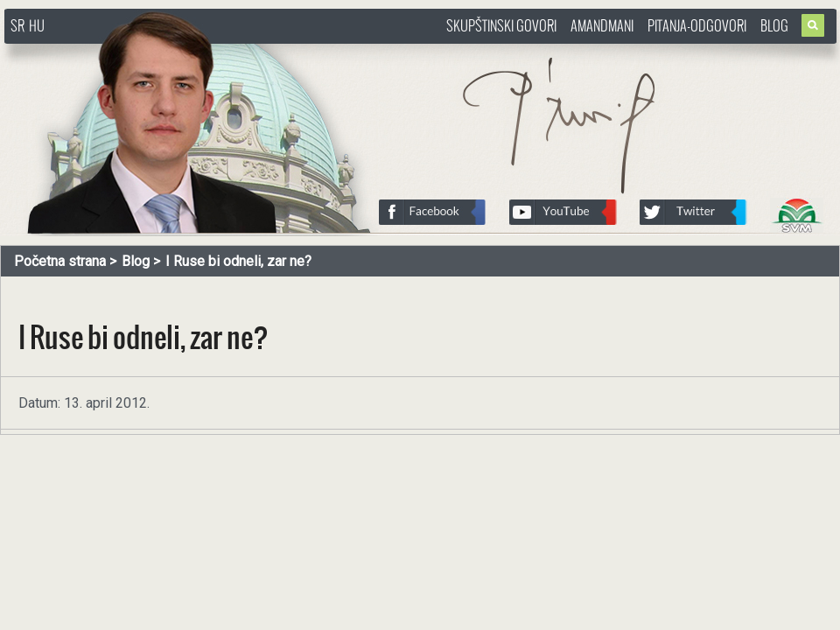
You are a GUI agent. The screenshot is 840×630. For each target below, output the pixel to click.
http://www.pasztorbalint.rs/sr (144, 52)
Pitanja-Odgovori (697, 25)
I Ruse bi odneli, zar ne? (238, 261)
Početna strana (60, 261)
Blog (774, 25)
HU (37, 25)
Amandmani (602, 25)
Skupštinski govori (501, 25)
